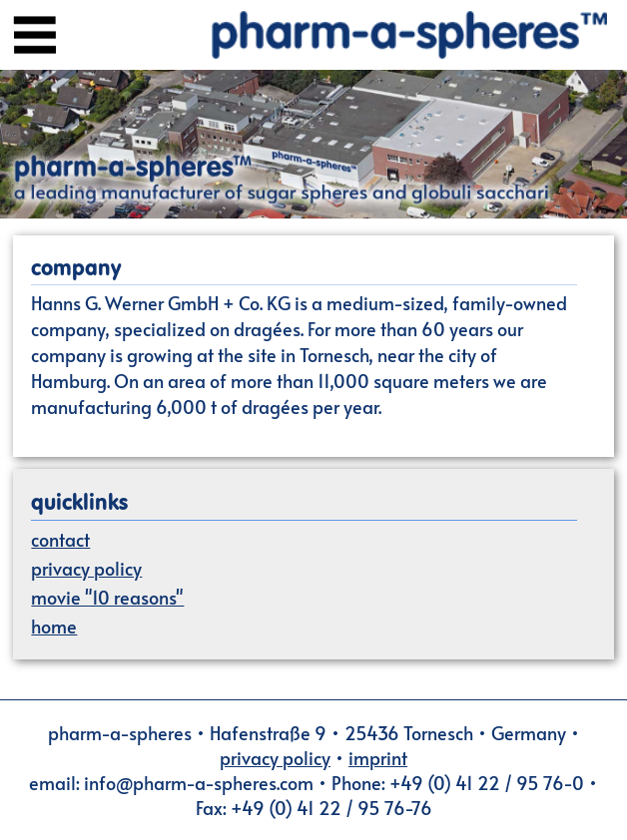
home (54, 626)
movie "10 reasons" (107, 597)
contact (60, 539)
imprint (378, 758)
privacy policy (86, 568)
